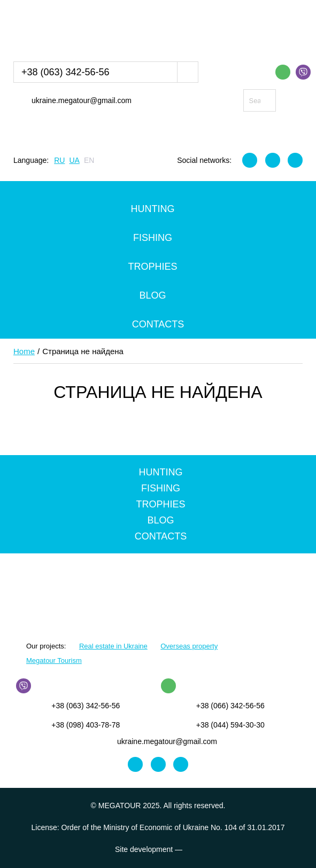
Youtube (295, 160)
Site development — (158, 849)
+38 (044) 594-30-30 (230, 725)
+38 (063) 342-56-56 (65, 72)
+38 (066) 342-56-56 (230, 706)
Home (24, 351)
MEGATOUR (68, 29)
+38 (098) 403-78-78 (86, 725)
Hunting (153, 209)
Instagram (273, 160)
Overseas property (189, 646)
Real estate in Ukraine (113, 646)
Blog (152, 295)
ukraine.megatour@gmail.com (82, 100)
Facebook (250, 160)
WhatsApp (283, 72)
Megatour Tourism (54, 660)
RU (59, 160)
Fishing (153, 238)
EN (89, 160)
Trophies (152, 267)
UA (74, 160)
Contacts (158, 324)
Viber (303, 72)
